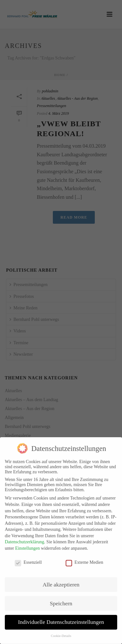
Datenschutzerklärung (24, 539)
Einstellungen (27, 545)
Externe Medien (85, 560)
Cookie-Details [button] (61, 633)
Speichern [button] (61, 601)
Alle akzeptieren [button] (61, 582)
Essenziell (28, 560)
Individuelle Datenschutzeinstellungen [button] (61, 619)
